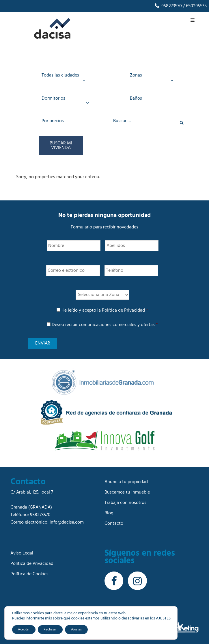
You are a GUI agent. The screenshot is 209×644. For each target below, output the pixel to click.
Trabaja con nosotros (125, 503)
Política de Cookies (29, 574)
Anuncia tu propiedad (126, 482)
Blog (109, 513)
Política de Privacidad (123, 310)
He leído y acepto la (105, 310)
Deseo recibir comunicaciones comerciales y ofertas (105, 325)
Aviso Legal (22, 553)
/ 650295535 (194, 6)
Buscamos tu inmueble (127, 492)
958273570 (168, 6)
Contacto (114, 524)
